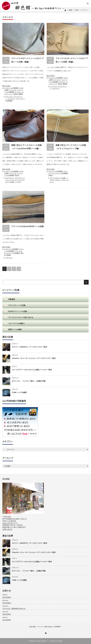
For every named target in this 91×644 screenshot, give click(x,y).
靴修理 (21, 94)
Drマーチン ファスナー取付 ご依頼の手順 (29, 381)
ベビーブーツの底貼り (17, 323)
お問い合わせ (7, 529)
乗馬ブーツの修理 (15, 329)
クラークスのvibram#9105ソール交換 (27, 226)
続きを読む (7, 86)
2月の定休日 (7, 614)
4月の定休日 (7, 597)
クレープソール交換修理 (60, 173)
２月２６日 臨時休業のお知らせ (14, 608)
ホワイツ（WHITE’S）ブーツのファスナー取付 (30, 347)
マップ (40, 627)
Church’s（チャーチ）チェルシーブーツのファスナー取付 (34, 358)
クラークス (13, 90)
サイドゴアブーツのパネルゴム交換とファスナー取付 (32, 370)
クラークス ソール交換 (17, 305)
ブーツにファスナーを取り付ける (21, 317)
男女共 (16, 94)
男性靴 (9, 255)
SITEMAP (57, 627)
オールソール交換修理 (11, 88)
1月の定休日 (7, 620)
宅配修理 (12, 299)
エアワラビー (10, 178)
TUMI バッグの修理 (19, 392)
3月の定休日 (7, 603)
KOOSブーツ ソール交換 (18, 311)
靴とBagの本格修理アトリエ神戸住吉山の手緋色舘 (49, 641)
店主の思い (33, 627)
